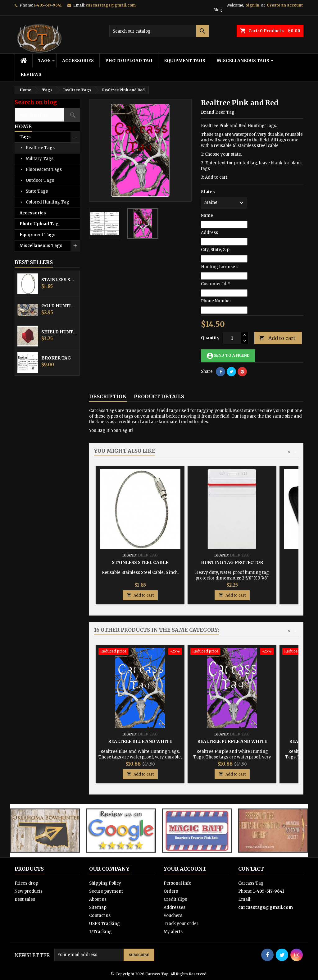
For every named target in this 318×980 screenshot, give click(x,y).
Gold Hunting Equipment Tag (59, 306)
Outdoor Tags (40, 180)
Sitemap (98, 907)
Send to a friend (228, 356)
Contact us (100, 916)
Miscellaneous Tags (243, 61)
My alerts (173, 932)
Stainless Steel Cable (59, 280)
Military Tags (40, 159)
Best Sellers (34, 262)
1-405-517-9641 (48, 5)
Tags (44, 61)
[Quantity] (232, 338)
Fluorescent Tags (44, 169)
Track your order (181, 924)
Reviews (31, 74)
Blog (218, 10)
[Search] (159, 31)
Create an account (285, 5)
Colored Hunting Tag (48, 202)
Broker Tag (56, 358)
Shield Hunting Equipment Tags (59, 332)
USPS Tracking (104, 924)
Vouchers (173, 916)
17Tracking (100, 932)
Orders (171, 891)
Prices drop (26, 883)
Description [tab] (108, 396)
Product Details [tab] (159, 396)
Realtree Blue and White (140, 741)
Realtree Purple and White (232, 741)
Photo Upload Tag (129, 61)
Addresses (175, 907)
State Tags (37, 191)
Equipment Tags (185, 61)
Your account (185, 869)
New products (29, 891)
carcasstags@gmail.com (111, 5)
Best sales (25, 899)
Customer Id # (216, 284)
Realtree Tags (40, 148)
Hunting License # (220, 267)
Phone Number (216, 301)
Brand (208, 112)
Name (207, 215)
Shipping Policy (105, 883)
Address (209, 233)
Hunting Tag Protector (232, 562)
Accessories (78, 61)
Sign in (252, 5)
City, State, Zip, (216, 250)
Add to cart (277, 338)
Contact (251, 869)
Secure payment (106, 891)
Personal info (177, 883)
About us (98, 899)
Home (23, 126)
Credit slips (175, 899)
